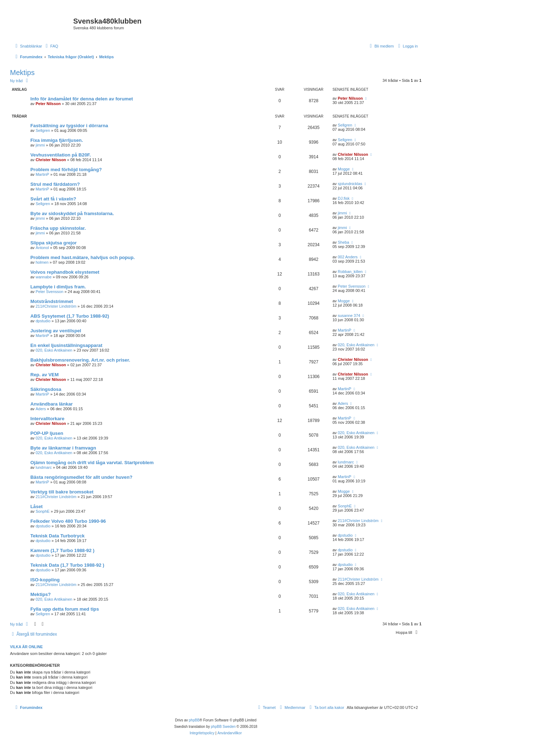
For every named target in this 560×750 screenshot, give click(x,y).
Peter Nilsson (48, 104)
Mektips (22, 73)
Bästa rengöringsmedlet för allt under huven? (81, 477)
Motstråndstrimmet (52, 301)
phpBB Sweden (223, 727)
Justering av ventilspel (56, 331)
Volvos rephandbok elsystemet (65, 272)
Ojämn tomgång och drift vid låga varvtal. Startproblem (92, 463)
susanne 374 (349, 316)
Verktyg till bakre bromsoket (62, 492)
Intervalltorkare (47, 419)
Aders (41, 409)
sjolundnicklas (350, 184)
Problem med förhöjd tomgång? (66, 170)
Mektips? (41, 594)
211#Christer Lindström (56, 306)
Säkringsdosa (46, 389)
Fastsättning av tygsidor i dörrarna (69, 126)
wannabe (44, 277)
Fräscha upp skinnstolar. (58, 228)
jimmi (40, 145)
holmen (42, 262)
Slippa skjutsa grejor (54, 243)
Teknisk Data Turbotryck (57, 536)
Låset (36, 506)
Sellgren (43, 130)
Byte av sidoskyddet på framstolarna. (72, 213)
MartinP (42, 174)
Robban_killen (350, 272)
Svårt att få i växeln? (53, 199)
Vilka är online (26, 647)
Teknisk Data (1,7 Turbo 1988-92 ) (67, 565)
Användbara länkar (52, 404)
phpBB (194, 720)
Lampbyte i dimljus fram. (58, 287)
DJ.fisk (344, 198)
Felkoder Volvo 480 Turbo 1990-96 (68, 521)
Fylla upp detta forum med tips (65, 609)
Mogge (344, 169)
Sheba (344, 242)
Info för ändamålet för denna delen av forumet (82, 99)
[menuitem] (51, 46)
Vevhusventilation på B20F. (61, 155)
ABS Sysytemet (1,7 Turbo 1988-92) (70, 316)
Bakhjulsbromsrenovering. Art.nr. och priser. (80, 360)
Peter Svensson (50, 292)
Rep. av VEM (44, 375)
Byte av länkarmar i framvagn (63, 448)
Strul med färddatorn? (55, 184)
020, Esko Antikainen (54, 350)
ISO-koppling (45, 580)
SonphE (43, 511)
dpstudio (43, 321)
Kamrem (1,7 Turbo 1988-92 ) (62, 550)
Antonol (42, 248)
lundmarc (44, 467)
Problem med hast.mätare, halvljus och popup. (82, 257)
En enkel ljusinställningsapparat (66, 345)
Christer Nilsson (51, 160)
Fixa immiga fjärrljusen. (57, 140)
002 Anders (348, 257)
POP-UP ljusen (47, 433)
